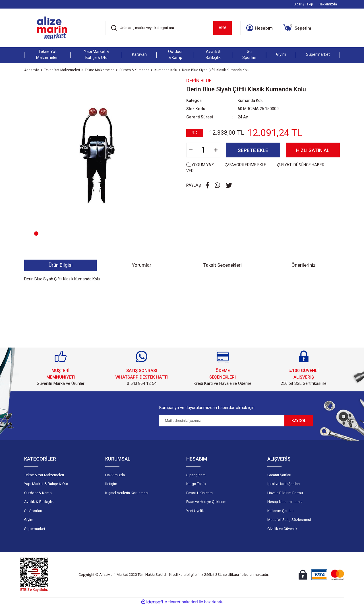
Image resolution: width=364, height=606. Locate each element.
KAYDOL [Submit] (299, 421)
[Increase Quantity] (216, 150)
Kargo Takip (196, 484)
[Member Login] (259, 28)
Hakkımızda (328, 4)
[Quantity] (203, 150)
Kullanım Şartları (280, 511)
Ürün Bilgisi (61, 265)
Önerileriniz (304, 265)
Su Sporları (33, 511)
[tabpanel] (101, 162)
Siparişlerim (196, 475)
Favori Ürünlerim (199, 493)
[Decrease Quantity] (191, 150)
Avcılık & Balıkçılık (39, 502)
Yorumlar (142, 265)
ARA (223, 28)
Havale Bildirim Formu (285, 493)
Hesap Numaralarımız (285, 502)
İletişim (111, 484)
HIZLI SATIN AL (313, 150)
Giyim (29, 520)
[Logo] (52, 28)
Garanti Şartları (279, 475)
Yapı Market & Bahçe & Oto (46, 484)
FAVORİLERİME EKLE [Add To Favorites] (246, 165)
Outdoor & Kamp (38, 493)
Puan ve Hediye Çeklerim (206, 502)
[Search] (168, 28)
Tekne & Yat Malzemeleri (44, 475)
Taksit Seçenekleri (223, 265)
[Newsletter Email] (222, 421)
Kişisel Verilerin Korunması (127, 493)
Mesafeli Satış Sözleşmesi (289, 520)
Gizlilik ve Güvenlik (282, 529)
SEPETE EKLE (253, 150)
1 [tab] (36, 234)
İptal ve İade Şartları (284, 484)
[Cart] (299, 28)
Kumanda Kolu (251, 100)
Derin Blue (199, 81)
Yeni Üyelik (195, 511)
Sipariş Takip (303, 4)
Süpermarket (35, 529)
